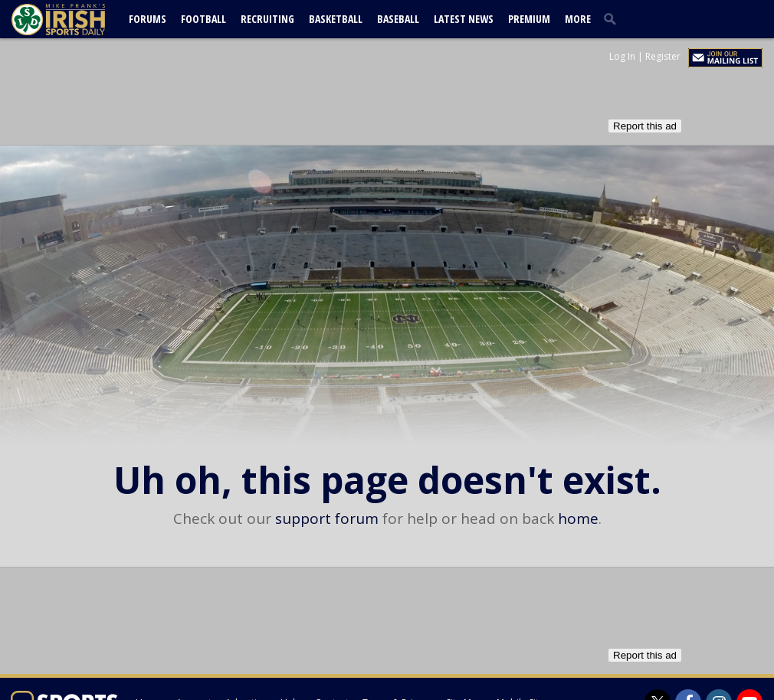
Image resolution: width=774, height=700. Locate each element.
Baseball (398, 19)
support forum (327, 518)
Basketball (336, 19)
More (578, 19)
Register (663, 56)
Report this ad (645, 126)
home (578, 518)
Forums (148, 19)
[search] (613, 18)
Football (203, 19)
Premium (529, 19)
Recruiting (267, 19)
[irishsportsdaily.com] (77, 20)
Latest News (464, 19)
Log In (622, 56)
